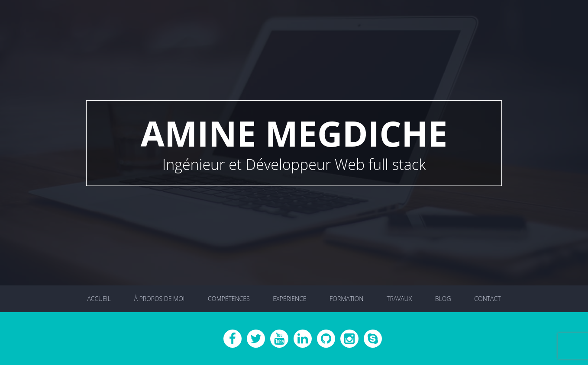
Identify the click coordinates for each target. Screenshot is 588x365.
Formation (346, 299)
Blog (443, 299)
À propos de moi (159, 299)
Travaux (399, 299)
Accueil (99, 299)
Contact (487, 299)
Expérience (289, 299)
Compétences (229, 299)
